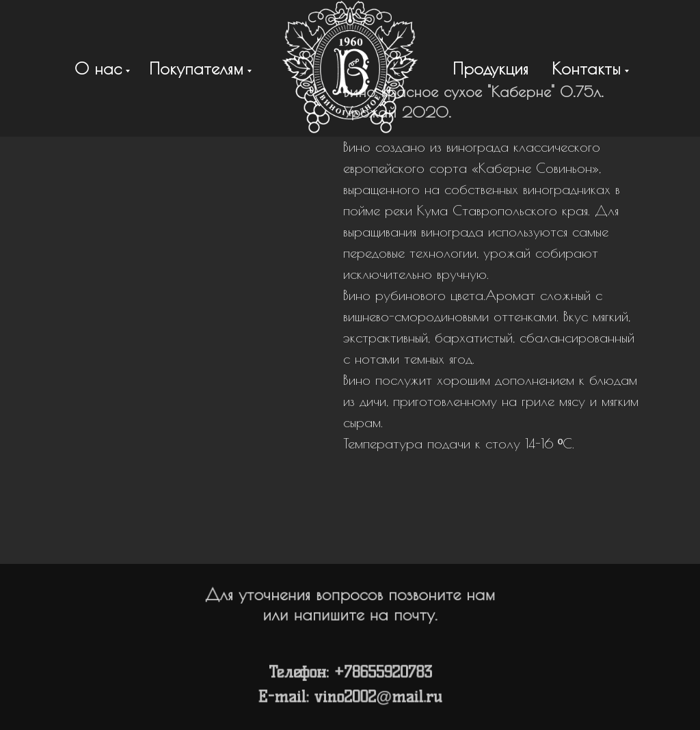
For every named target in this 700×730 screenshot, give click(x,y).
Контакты (586, 68)
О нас (98, 68)
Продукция (490, 68)
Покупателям (196, 68)
